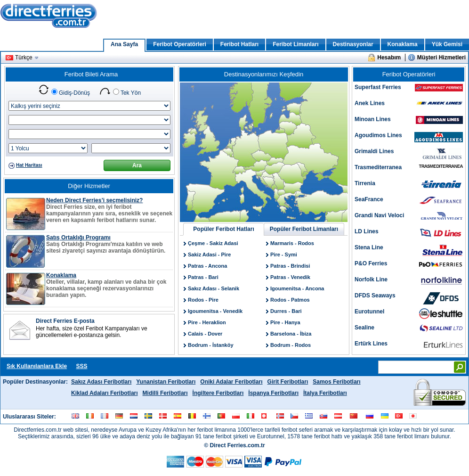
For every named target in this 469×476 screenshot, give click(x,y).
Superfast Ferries (378, 87)
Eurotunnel (369, 312)
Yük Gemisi (447, 44)
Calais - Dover (205, 334)
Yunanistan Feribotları (166, 382)
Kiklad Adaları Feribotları (105, 393)
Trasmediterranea (378, 167)
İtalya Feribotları (325, 393)
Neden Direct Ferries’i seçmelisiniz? (94, 200)
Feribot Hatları (239, 44)
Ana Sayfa (124, 44)
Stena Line (369, 247)
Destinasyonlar (353, 44)
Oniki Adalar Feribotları (231, 382)
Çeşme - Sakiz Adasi (213, 243)
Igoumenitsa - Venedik (215, 311)
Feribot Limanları (295, 44)
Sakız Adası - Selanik (214, 288)
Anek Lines (370, 103)
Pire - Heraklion (207, 322)
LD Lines (367, 231)
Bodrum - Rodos (291, 345)
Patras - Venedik (290, 277)
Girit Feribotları (288, 382)
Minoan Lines (373, 119)
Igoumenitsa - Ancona (297, 288)
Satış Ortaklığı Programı (78, 238)
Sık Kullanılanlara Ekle (37, 366)
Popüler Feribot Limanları (304, 229)
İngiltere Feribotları (218, 393)
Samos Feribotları (336, 382)
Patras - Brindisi (290, 266)
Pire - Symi (284, 254)
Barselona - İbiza (291, 334)
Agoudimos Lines (378, 135)
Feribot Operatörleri (180, 44)
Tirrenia (365, 183)
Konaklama (403, 44)
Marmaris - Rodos (292, 243)
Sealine (364, 328)
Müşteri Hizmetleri (441, 57)
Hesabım (389, 57)
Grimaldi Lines (374, 151)
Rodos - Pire (203, 300)
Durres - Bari (286, 311)
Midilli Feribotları (165, 393)
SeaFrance (369, 199)
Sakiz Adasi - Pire (209, 254)
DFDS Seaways (375, 295)
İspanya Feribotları (273, 393)
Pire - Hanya (285, 322)
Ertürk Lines (371, 344)
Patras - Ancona (207, 266)
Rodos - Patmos (290, 300)
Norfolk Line (371, 279)
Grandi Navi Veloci (379, 215)
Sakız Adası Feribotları (101, 382)
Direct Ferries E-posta (65, 321)
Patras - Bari (203, 277)
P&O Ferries (371, 263)
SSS (81, 366)
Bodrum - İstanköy (211, 345)
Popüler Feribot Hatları (223, 229)
